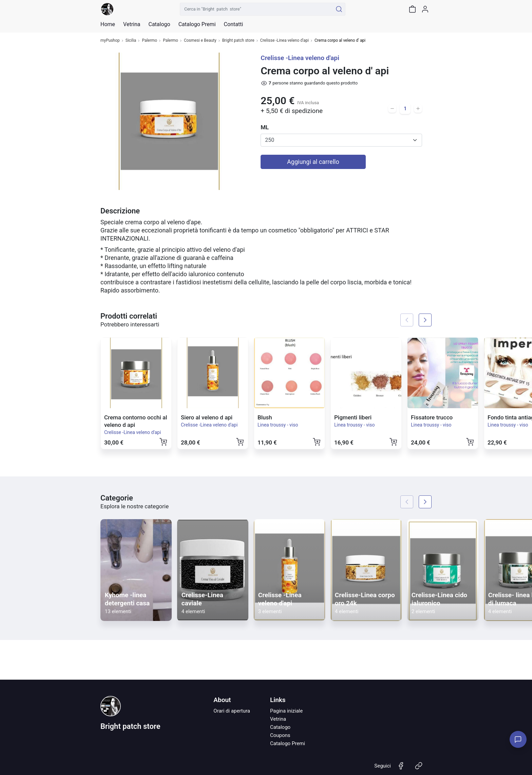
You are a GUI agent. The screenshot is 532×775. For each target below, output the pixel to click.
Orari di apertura (232, 711)
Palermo (149, 41)
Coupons (280, 735)
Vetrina (278, 719)
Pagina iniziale (286, 711)
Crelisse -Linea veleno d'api (284, 41)
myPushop (110, 41)
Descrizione (120, 211)
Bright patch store (238, 41)
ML (265, 127)
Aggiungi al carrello (313, 162)
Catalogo (159, 24)
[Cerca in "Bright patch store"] (256, 9)
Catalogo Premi (288, 743)
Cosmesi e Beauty (200, 41)
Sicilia (131, 41)
